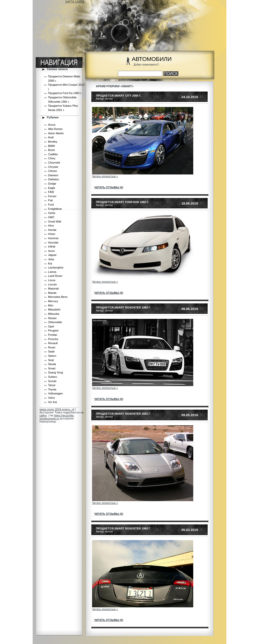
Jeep (51, 259)
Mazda (52, 293)
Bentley (53, 142)
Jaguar (52, 255)
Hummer (53, 238)
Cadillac (53, 154)
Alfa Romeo (55, 129)
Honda (52, 230)
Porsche (53, 339)
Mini (51, 305)
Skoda (52, 364)
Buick (51, 150)
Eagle (52, 188)
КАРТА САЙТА (75, 2)
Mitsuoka (54, 314)
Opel (51, 326)
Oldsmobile (55, 322)
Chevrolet (54, 163)
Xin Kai (52, 402)
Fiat (50, 200)
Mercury (53, 301)
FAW (51, 192)
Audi (51, 137)
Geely (52, 213)
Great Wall (55, 221)
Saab (51, 351)
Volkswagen (56, 393)
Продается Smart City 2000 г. (119, 96)
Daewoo (53, 175)
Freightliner (55, 209)
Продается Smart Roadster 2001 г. (123, 414)
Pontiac (53, 335)
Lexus (52, 280)
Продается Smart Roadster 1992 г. (123, 528)
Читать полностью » (105, 176)
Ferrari (52, 196)
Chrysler (53, 167)
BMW (51, 146)
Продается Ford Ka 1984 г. (65, 93)
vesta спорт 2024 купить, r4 (57, 409)
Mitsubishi (54, 309)
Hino (51, 226)
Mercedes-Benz (58, 297)
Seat (51, 360)
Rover (52, 347)
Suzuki (52, 381)
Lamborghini (56, 268)
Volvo (51, 398)
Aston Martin (56, 133)
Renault (53, 343)
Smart (52, 368)
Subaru (52, 377)
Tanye (52, 385)
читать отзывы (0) (109, 187)
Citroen (52, 171)
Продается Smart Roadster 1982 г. (123, 307)
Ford (51, 205)
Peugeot (53, 330)
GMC (51, 217)
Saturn (52, 356)
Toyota (52, 389)
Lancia (52, 272)
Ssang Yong (56, 372)
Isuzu (51, 251)
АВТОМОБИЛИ (152, 59)
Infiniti (52, 247)
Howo (52, 234)
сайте (43, 415)
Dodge (52, 184)
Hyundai (53, 242)
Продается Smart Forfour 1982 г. (122, 202)
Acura (52, 125)
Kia (50, 263)
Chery (52, 158)
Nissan (52, 318)
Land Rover (55, 276)
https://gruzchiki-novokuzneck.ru (57, 417)
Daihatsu (53, 179)
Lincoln (52, 284)
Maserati (53, 288)
